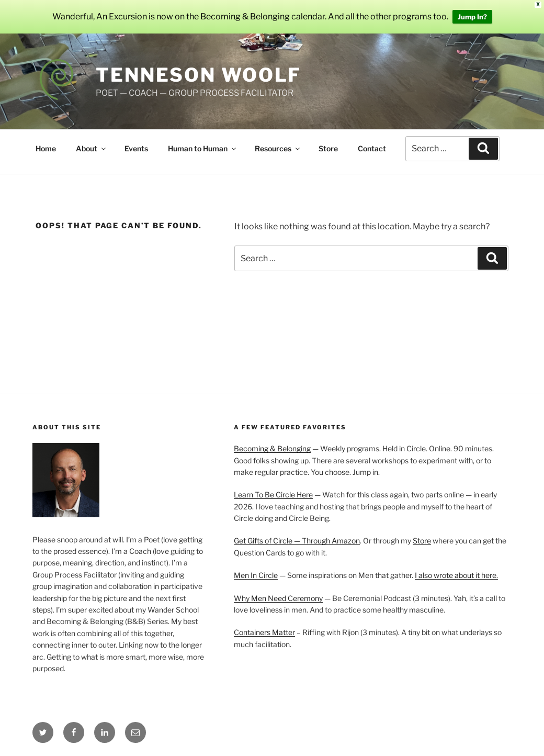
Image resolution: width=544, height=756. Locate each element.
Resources (278, 148)
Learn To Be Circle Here (273, 494)
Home (46, 148)
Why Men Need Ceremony (278, 598)
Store (328, 148)
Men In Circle (256, 575)
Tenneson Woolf (199, 75)
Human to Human (203, 148)
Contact (372, 148)
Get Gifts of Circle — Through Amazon (297, 541)
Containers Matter (264, 632)
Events (136, 148)
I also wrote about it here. (456, 575)
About (92, 148)
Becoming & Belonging (272, 448)
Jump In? (472, 17)
